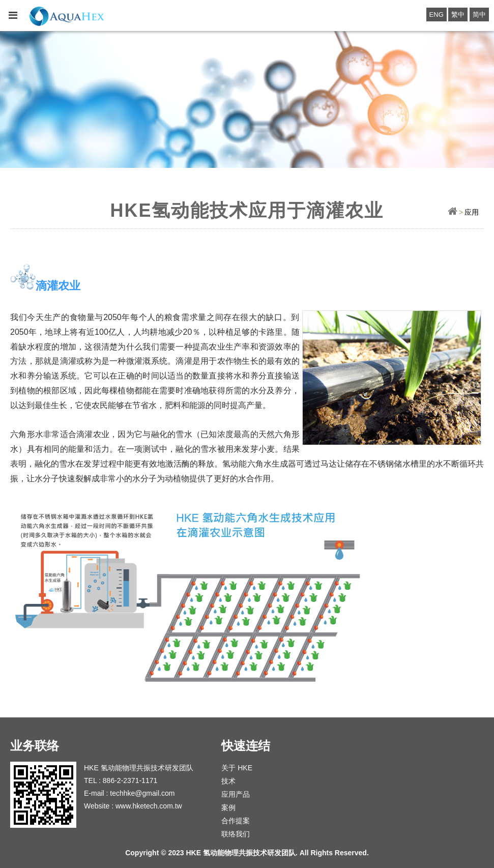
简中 (479, 15)
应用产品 (236, 794)
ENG (437, 15)
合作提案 (236, 821)
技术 (228, 781)
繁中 (458, 15)
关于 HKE (237, 768)
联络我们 (236, 834)
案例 (228, 807)
